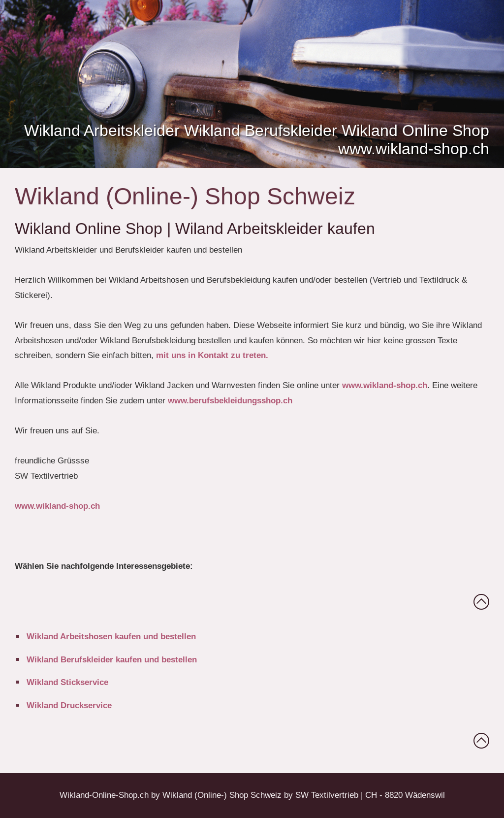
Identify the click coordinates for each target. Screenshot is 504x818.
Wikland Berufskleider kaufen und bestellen (112, 660)
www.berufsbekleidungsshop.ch (230, 401)
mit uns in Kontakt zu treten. (212, 355)
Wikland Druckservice (69, 705)
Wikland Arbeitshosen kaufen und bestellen (111, 637)
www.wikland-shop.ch (385, 385)
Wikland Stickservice (67, 682)
